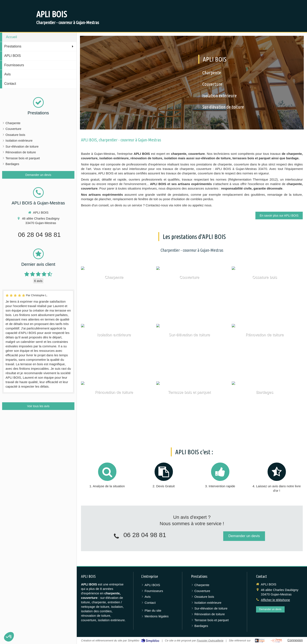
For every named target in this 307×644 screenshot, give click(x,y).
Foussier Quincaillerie (210, 640)
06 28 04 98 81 (39, 235)
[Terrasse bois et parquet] (192, 408)
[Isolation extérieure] (117, 351)
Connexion (295, 640)
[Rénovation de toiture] (267, 351)
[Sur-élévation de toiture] (192, 351)
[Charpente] (117, 293)
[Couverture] (192, 293)
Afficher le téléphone (276, 600)
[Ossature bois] (267, 293)
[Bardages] (267, 408)
